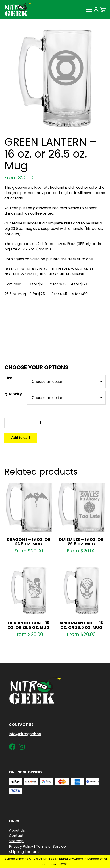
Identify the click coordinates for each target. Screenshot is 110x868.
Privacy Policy (21, 846)
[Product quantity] (42, 423)
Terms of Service (51, 846)
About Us (17, 830)
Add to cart (21, 438)
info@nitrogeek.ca (25, 734)
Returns (34, 852)
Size (8, 378)
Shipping (16, 852)
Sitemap (16, 841)
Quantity (13, 394)
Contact (16, 836)
